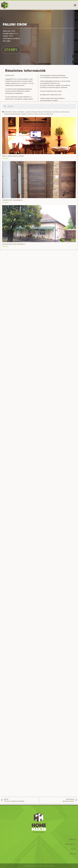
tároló (41, 114)
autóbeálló (8, 112)
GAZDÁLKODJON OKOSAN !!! (14, 244)
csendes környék (31, 112)
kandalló (56, 112)
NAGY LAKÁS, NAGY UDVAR (13, 156)
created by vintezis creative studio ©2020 (39, 866)
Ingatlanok (72, 839)
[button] (75, 5)
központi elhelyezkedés (12, 114)
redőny (36, 114)
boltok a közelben (18, 112)
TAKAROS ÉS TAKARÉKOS (12, 200)
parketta (30, 114)
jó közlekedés (47, 112)
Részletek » (6, 158)
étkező (40, 112)
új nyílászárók (49, 114)
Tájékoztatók (70, 844)
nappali (24, 114)
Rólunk (73, 849)
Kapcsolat (73, 854)
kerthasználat (64, 112)
